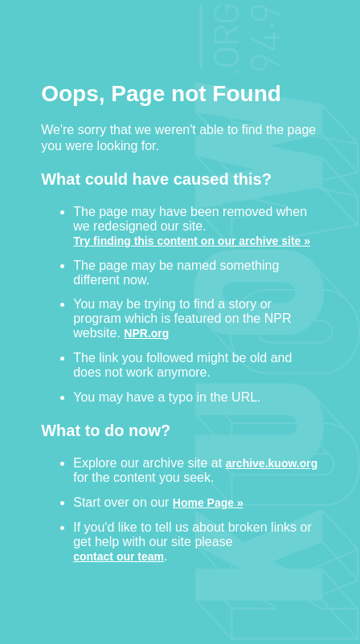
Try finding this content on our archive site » (192, 240)
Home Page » (208, 502)
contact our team (119, 556)
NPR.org (146, 333)
